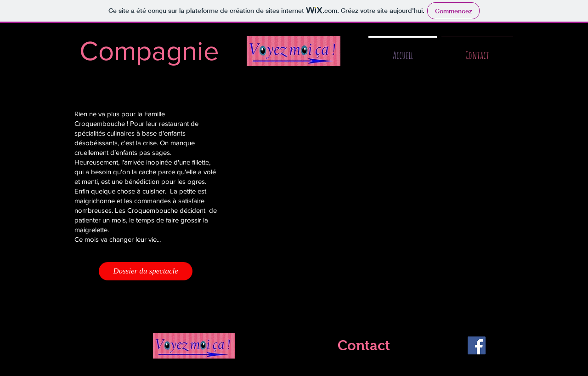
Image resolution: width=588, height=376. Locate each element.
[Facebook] (477, 345)
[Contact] (364, 346)
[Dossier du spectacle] (146, 271)
